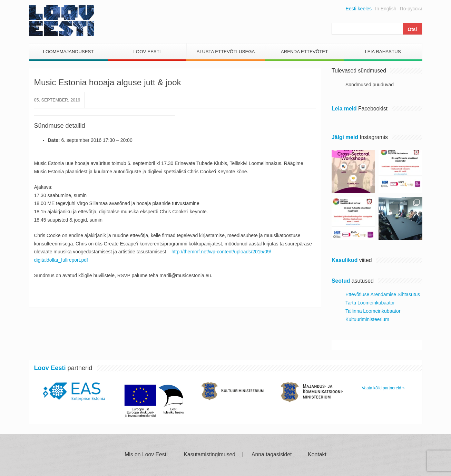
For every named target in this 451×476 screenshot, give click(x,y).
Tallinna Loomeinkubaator (373, 311)
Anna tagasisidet (272, 455)
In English (386, 9)
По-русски (411, 9)
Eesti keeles (359, 9)
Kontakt (317, 455)
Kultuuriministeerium (367, 319)
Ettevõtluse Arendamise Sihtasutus (383, 294)
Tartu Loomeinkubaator (370, 303)
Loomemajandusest (68, 52)
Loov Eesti (147, 52)
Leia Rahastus (383, 52)
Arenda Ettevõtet (305, 52)
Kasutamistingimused (209, 455)
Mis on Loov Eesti (146, 455)
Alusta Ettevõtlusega (226, 52)
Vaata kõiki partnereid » (383, 388)
